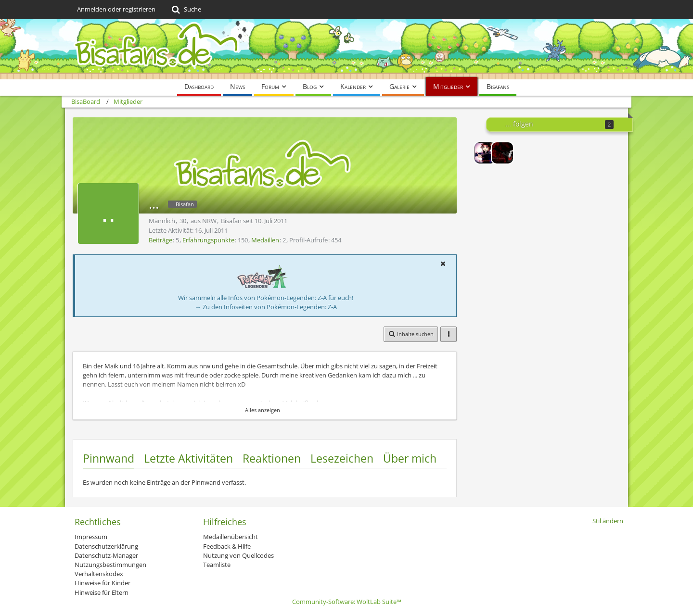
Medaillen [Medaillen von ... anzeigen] (265, 240)
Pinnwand (109, 458)
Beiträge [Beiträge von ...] (160, 240)
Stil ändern (608, 521)
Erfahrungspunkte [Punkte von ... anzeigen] (208, 240)
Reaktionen (272, 458)
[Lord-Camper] (485, 153)
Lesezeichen (342, 458)
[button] (443, 264)
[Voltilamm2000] (502, 153)
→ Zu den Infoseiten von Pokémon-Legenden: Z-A (266, 307)
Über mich (410, 458)
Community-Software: (347, 602)
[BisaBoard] (346, 49)
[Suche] (186, 10)
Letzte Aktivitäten (188, 458)
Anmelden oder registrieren (116, 9)
